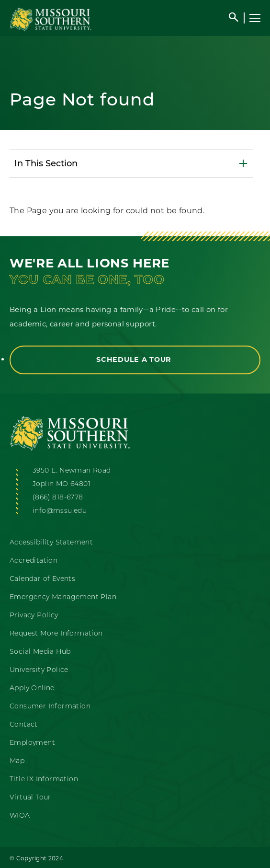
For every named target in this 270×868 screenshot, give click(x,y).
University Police (39, 670)
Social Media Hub (40, 651)
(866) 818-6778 (58, 497)
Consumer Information (50, 706)
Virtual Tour (30, 797)
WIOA (20, 815)
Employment (32, 742)
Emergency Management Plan (63, 597)
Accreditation (34, 560)
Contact (24, 724)
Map (17, 761)
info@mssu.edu (60, 510)
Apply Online (32, 688)
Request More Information (56, 633)
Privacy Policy (34, 615)
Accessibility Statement (51, 542)
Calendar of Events (42, 579)
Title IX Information (44, 779)
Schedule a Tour (135, 359)
